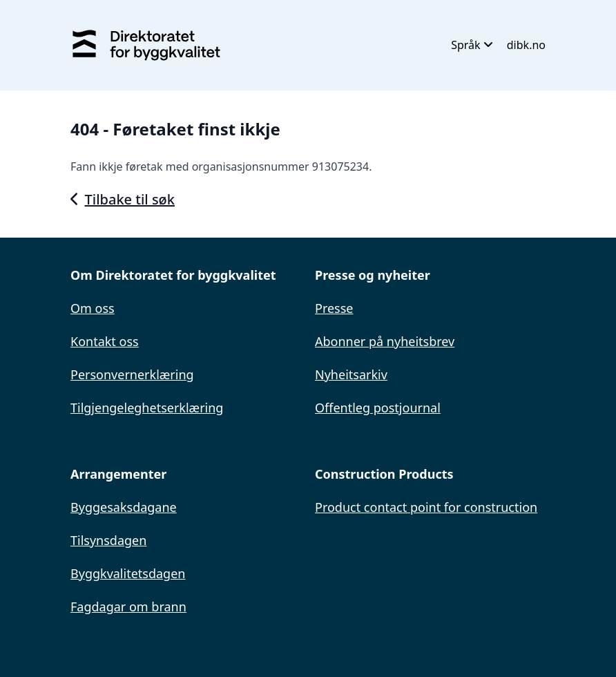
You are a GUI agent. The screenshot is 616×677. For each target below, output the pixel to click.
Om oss (93, 308)
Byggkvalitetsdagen (128, 573)
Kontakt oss (105, 341)
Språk (472, 45)
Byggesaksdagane (124, 507)
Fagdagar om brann (128, 607)
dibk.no (526, 45)
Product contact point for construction (426, 507)
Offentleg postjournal (378, 408)
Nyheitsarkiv (351, 374)
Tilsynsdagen (108, 540)
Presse (334, 308)
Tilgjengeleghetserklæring (147, 408)
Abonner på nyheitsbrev (385, 341)
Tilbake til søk (123, 199)
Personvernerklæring (132, 374)
